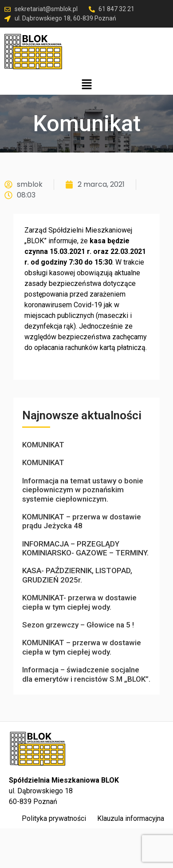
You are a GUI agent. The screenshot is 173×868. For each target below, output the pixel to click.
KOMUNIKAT (43, 445)
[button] (86, 85)
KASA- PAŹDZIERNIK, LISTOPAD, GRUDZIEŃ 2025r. (77, 575)
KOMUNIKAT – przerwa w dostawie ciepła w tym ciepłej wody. (82, 647)
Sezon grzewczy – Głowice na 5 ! (78, 625)
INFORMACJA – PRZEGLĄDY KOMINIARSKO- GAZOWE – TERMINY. (85, 548)
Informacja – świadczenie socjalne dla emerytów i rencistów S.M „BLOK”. (86, 674)
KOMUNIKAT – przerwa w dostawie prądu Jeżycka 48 (82, 521)
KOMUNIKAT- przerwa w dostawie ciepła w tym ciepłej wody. (79, 602)
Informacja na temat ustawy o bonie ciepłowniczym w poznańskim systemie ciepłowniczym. (83, 490)
